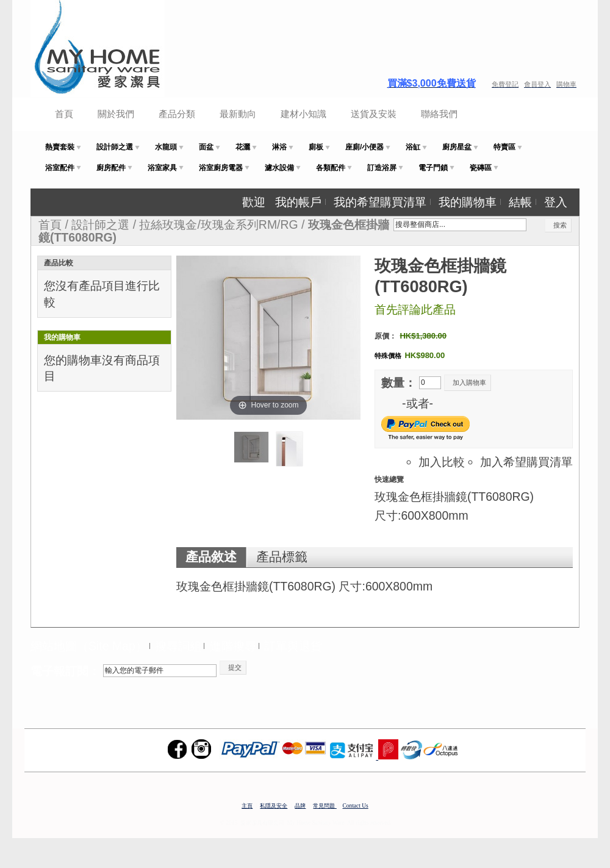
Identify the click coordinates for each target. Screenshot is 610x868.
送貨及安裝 (374, 114)
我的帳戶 (298, 202)
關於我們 (116, 114)
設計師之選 (100, 224)
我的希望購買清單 (380, 202)
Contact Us (356, 806)
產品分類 (177, 114)
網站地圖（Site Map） (89, 646)
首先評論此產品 (415, 309)
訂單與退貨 (293, 646)
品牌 (300, 806)
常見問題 (325, 806)
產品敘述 (211, 557)
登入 (556, 202)
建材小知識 (303, 114)
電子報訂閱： (65, 671)
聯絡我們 (439, 114)
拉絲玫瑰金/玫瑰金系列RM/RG (218, 224)
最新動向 (238, 114)
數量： (399, 382)
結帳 (520, 202)
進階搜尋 (233, 646)
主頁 (247, 806)
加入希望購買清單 (526, 462)
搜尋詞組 (178, 646)
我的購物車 (468, 202)
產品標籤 (282, 557)
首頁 (64, 114)
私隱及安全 (274, 806)
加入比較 (442, 462)
